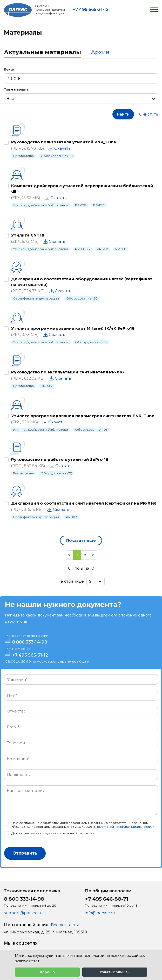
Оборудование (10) (57, 156)
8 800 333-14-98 (30, 642)
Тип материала (16, 90)
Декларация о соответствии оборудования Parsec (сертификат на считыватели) (82, 282)
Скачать (62, 148)
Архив (100, 52)
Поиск (9, 69)
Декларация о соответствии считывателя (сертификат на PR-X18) (84, 503)
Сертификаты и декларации (36, 298)
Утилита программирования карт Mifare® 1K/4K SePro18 (73, 328)
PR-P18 (99, 205)
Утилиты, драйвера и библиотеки (40, 205)
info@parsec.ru (100, 913)
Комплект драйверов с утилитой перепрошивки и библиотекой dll (82, 189)
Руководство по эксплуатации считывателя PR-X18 (67, 372)
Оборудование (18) (91, 342)
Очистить (149, 114)
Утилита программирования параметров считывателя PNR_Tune (83, 416)
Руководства (23, 156)
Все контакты (65, 925)
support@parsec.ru (23, 913)
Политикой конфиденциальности (123, 827)
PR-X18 (81, 205)
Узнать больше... (115, 972)
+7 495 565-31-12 (91, 9)
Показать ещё (81, 540)
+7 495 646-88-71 (107, 899)
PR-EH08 (82, 249)
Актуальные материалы (42, 52)
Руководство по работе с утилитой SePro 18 (60, 459)
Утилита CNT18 (28, 235)
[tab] (42, 53)
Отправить (25, 853)
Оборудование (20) (82, 298)
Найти (123, 114)
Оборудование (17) (56, 473)
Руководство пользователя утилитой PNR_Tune (64, 142)
